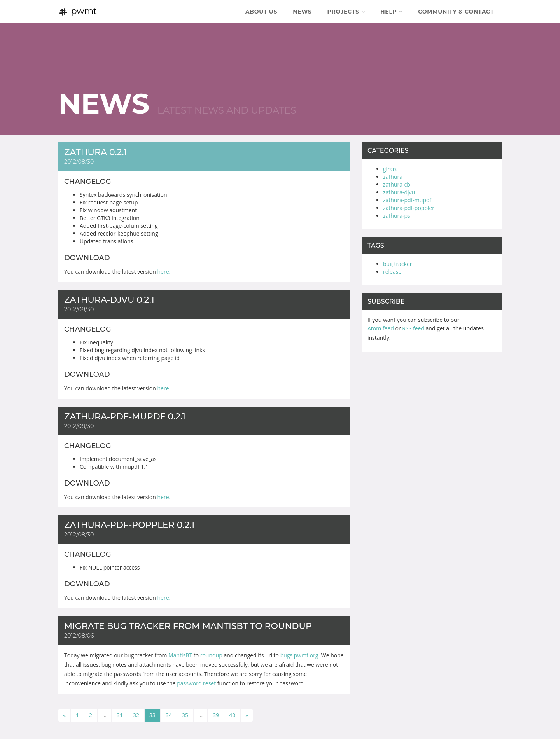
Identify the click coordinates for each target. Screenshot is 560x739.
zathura (393, 177)
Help (391, 12)
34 (169, 715)
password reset (196, 683)
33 (152, 715)
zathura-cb (397, 184)
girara (390, 169)
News (302, 12)
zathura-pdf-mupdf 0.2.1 (125, 417)
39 (216, 715)
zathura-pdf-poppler (409, 208)
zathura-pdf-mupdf (407, 200)
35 (185, 715)
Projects (346, 12)
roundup (211, 655)
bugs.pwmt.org (299, 655)
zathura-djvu (399, 192)
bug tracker (398, 264)
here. (164, 272)
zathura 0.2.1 (95, 152)
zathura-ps (397, 216)
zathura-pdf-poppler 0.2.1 (129, 525)
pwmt (78, 11)
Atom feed (381, 328)
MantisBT (180, 655)
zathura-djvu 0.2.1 (109, 300)
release (392, 272)
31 (120, 715)
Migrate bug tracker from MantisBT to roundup (188, 626)
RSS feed (413, 328)
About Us (261, 12)
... (104, 715)
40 (232, 715)
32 (136, 715)
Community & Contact (456, 12)
